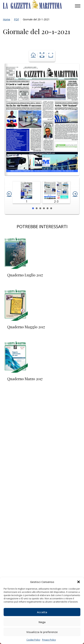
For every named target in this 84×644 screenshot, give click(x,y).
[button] (79, 582)
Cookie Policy (33, 640)
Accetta (42, 612)
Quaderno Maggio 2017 (26, 327)
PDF (17, 19)
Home (7, 19)
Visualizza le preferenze (42, 632)
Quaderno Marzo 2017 (25, 379)
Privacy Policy (49, 640)
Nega (42, 622)
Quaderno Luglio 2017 (25, 275)
